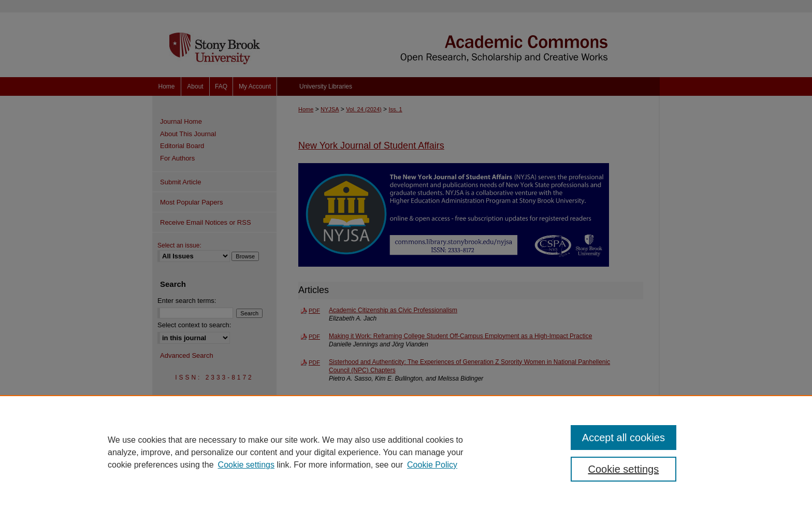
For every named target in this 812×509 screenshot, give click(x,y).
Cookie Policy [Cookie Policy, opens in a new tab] (432, 465)
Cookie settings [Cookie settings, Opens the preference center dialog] (624, 469)
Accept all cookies (624, 438)
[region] (406, 452)
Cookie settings (246, 465)
